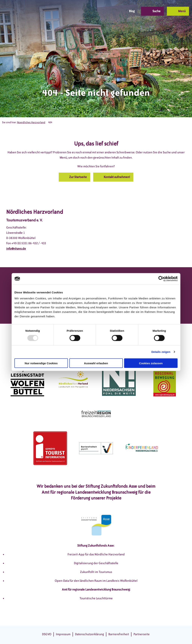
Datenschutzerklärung (89, 634)
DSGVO (47, 634)
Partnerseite (142, 634)
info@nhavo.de (16, 249)
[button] (95, 11)
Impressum (63, 634)
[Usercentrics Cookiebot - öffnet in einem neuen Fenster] (161, 279)
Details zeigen (161, 352)
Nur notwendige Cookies (41, 363)
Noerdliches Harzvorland (31, 122)
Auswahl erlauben (96, 363)
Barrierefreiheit (119, 634)
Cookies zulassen (151, 363)
